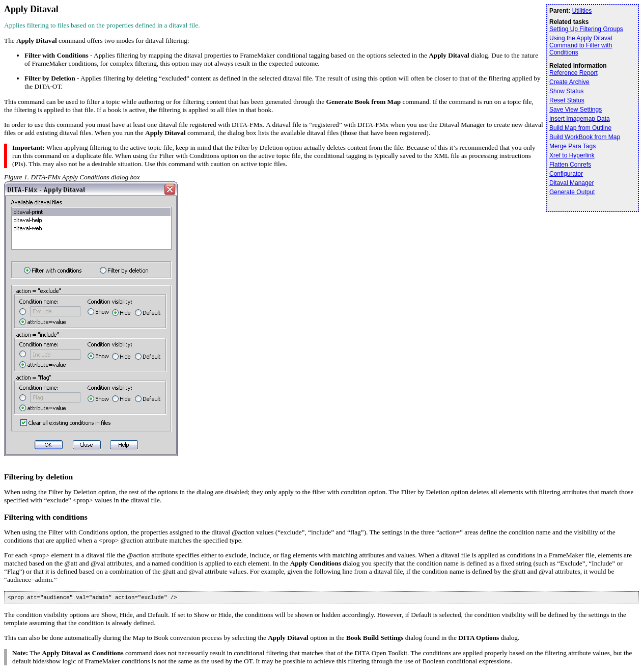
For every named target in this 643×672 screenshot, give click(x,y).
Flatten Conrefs (570, 165)
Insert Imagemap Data (580, 119)
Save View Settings (576, 110)
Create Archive (569, 82)
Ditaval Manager (571, 183)
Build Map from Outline (580, 128)
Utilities (582, 11)
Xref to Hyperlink (572, 155)
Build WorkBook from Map (585, 137)
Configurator (566, 174)
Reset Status (567, 100)
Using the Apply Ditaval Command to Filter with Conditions (581, 45)
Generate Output (572, 192)
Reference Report (574, 73)
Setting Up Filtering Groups (586, 29)
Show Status (566, 91)
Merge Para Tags (572, 146)
